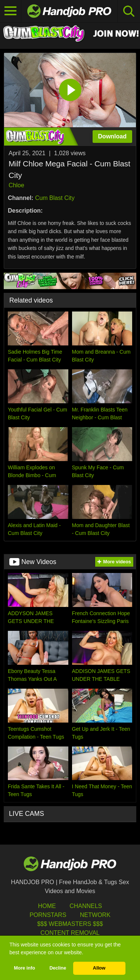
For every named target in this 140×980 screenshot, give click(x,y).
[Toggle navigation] (11, 11)
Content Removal (70, 933)
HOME (47, 906)
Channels (86, 906)
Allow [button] (99, 968)
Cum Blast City (55, 198)
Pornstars (48, 915)
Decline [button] (58, 968)
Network (95, 915)
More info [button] (24, 968)
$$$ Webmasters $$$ (70, 924)
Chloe (16, 185)
